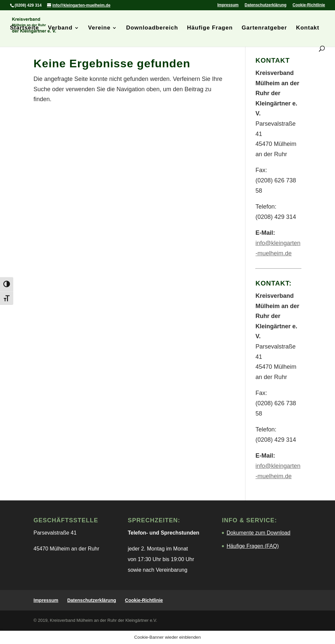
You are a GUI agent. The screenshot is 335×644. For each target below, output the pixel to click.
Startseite (24, 28)
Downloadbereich (152, 28)
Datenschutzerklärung (266, 5)
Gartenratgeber (265, 28)
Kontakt (307, 28)
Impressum (228, 5)
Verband (60, 28)
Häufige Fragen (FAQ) (253, 546)
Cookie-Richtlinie (309, 5)
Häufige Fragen (210, 28)
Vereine (100, 28)
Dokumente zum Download (258, 533)
